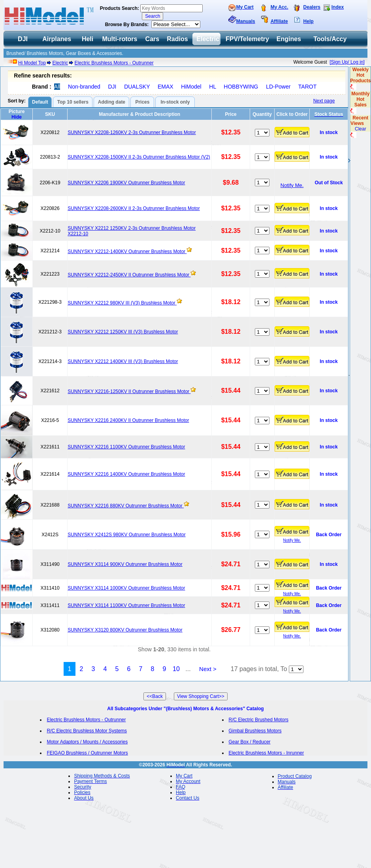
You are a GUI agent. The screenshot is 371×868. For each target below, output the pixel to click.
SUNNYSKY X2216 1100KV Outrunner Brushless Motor (126, 447)
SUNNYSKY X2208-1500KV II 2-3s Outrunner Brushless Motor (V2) (139, 157)
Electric (60, 63)
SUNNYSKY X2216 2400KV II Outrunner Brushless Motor (128, 420)
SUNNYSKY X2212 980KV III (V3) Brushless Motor (122, 303)
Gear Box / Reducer (250, 742)
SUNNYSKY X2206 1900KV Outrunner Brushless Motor (126, 183)
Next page (324, 101)
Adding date (112, 102)
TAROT (307, 87)
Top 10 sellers (73, 102)
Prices (142, 102)
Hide (17, 117)
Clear (361, 129)
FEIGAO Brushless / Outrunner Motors (87, 753)
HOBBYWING (241, 87)
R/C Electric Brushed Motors (259, 720)
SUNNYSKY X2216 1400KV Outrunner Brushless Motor (126, 474)
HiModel (191, 87)
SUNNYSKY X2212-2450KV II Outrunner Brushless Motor (129, 275)
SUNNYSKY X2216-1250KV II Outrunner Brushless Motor (129, 391)
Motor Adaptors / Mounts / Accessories (87, 742)
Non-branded (84, 87)
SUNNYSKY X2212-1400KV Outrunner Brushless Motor (127, 252)
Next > (208, 669)
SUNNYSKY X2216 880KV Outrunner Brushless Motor (126, 506)
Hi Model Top (32, 63)
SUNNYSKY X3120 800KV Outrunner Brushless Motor (125, 630)
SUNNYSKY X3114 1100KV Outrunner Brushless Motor (126, 605)
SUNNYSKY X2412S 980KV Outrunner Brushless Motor (127, 535)
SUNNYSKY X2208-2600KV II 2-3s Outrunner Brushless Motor (134, 208)
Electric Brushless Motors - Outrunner (114, 63)
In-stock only (175, 102)
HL (212, 87)
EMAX (166, 87)
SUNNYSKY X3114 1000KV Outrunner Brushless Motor (126, 588)
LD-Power (278, 87)
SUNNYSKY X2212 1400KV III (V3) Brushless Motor (123, 361)
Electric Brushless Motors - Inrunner (266, 753)
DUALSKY (137, 87)
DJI (112, 87)
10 (176, 669)
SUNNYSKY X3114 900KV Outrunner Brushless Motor (125, 564)
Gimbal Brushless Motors (255, 731)
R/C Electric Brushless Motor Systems (87, 731)
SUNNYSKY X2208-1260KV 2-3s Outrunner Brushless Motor (132, 132)
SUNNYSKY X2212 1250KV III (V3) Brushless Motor (123, 332)
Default (40, 102)
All (57, 87)
